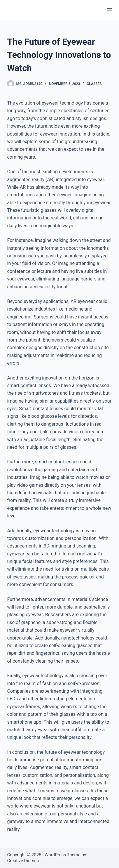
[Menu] (109, 10)
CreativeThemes (23, 861)
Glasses (94, 84)
